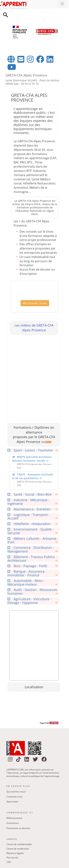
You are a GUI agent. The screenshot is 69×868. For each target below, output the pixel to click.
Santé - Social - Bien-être (29, 495)
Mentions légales (15, 853)
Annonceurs (13, 823)
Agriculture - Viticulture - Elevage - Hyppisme (29, 601)
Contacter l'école (35, 303)
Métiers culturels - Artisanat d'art (32, 541)
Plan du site (12, 858)
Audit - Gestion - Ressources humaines (32, 592)
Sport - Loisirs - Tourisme (30, 450)
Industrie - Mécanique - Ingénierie (28, 502)
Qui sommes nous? (16, 792)
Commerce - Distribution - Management (31, 550)
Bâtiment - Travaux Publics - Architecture (32, 559)
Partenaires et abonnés (18, 828)
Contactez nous (14, 797)
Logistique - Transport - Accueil (29, 517)
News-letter (12, 802)
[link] (46, 442)
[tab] (33, 450)
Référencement (14, 818)
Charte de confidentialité (19, 844)
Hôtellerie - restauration (29, 524)
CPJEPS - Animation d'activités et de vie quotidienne (33, 476)
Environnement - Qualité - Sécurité (30, 531)
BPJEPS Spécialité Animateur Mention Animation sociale (32, 459)
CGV (9, 862)
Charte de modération (18, 849)
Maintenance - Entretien (29, 509)
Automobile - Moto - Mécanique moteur (26, 583)
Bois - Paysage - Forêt (27, 566)
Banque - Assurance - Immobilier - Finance (27, 573)
